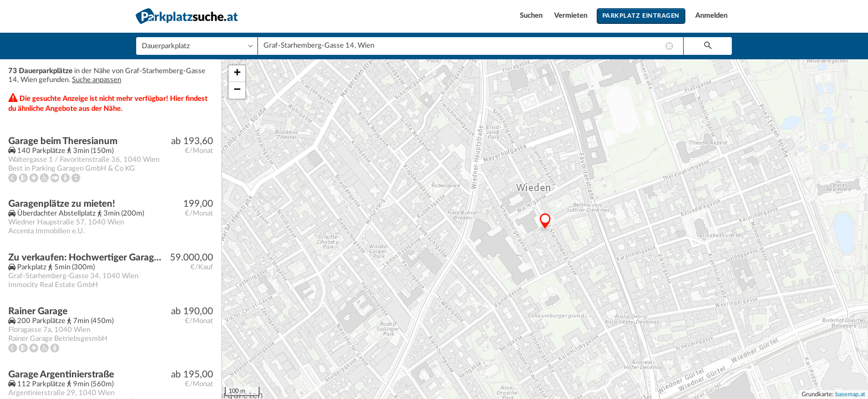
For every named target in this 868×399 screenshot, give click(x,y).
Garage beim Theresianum (63, 141)
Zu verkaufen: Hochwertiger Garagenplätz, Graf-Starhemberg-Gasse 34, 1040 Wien (87, 257)
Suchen (532, 16)
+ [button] (237, 74)
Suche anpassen (97, 80)
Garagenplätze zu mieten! (62, 204)
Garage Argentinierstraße (61, 374)
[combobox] (471, 46)
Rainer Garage (38, 311)
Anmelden (711, 16)
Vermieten (572, 16)
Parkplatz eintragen (641, 16)
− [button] (237, 90)
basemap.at (850, 394)
